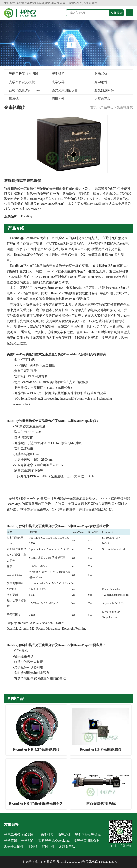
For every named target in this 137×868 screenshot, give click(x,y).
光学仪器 (58, 82)
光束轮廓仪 (125, 107)
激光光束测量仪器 (65, 90)
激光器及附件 (104, 90)
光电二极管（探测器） (25, 74)
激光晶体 (101, 74)
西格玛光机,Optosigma (25, 90)
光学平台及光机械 (22, 82)
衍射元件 (58, 99)
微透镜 (14, 99)
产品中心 (107, 107)
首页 (94, 107)
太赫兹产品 (103, 99)
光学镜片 (58, 74)
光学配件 (101, 82)
